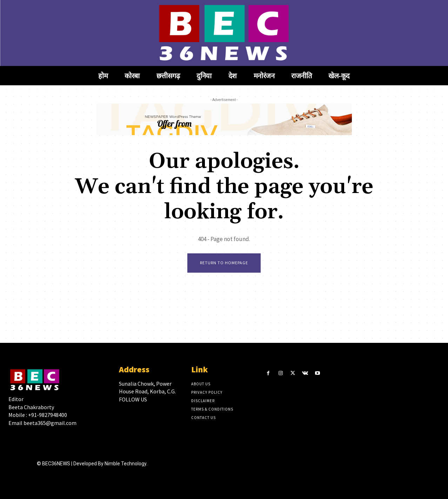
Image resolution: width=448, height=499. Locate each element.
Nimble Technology (125, 464)
